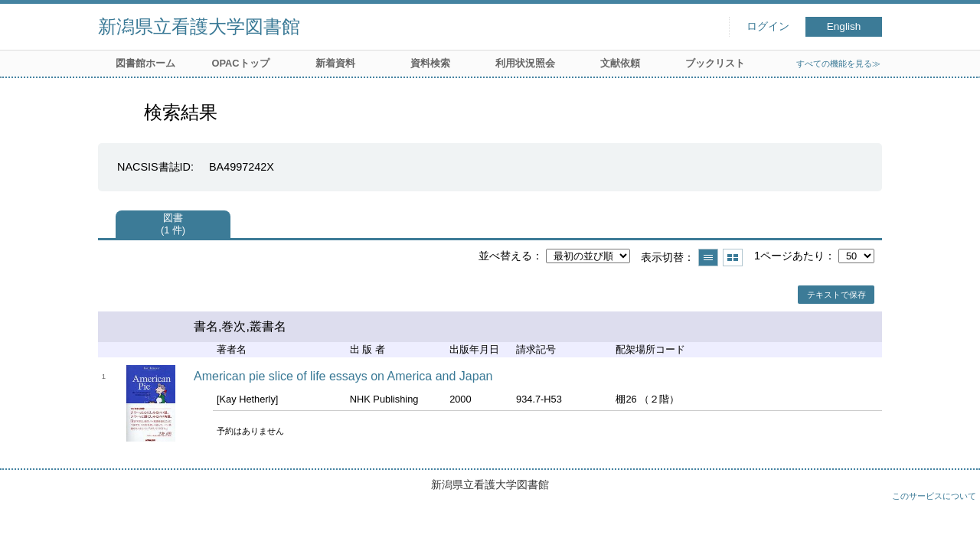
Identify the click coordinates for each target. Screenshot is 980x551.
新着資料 (335, 63)
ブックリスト (715, 63)
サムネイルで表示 (733, 258)
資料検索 (430, 63)
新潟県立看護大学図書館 (199, 26)
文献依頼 (620, 63)
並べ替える (505, 256)
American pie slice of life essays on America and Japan (343, 376)
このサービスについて (934, 496)
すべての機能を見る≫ (838, 64)
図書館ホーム (145, 63)
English (844, 26)
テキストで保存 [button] (836, 295)
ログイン (768, 26)
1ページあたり (789, 256)
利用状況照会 (525, 63)
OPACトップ (240, 63)
